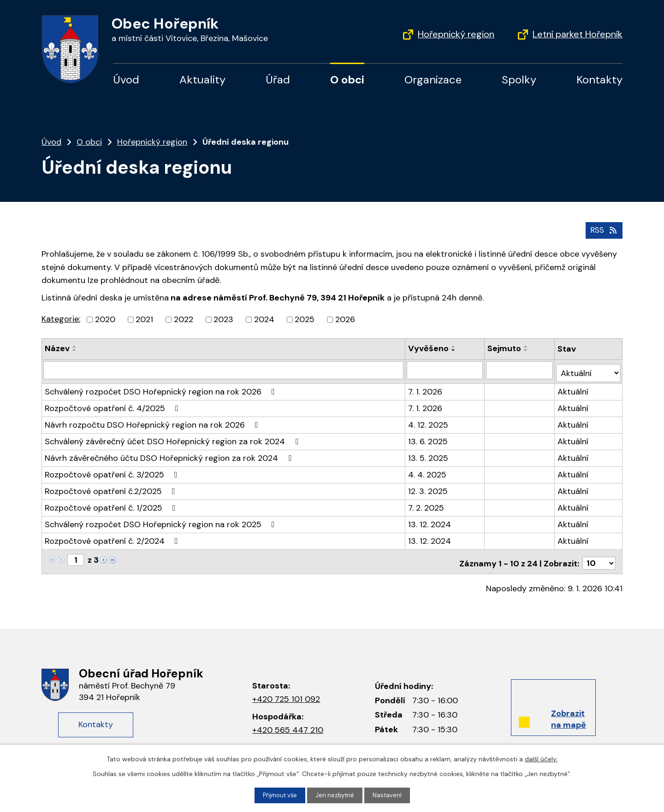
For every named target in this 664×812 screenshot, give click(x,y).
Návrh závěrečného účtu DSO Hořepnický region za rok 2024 (170, 453)
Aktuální (574, 387)
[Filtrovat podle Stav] (589, 368)
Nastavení (390, 795)
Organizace (433, 79)
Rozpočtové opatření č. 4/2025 (113, 404)
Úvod (126, 79)
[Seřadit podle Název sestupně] (75, 349)
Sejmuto (505, 347)
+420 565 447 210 (288, 723)
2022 (184, 318)
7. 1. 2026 (426, 387)
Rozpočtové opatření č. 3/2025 (113, 470)
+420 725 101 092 (286, 692)
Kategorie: (61, 318)
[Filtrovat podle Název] (224, 369)
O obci (347, 79)
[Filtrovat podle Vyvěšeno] (445, 369)
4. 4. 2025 (428, 470)
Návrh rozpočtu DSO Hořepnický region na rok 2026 (153, 420)
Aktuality (202, 79)
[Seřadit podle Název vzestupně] (75, 346)
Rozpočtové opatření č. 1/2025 (112, 503)
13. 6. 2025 (428, 437)
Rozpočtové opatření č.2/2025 (112, 487)
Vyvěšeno (429, 347)
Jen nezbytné (336, 795)
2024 (264, 318)
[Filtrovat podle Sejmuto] (520, 369)
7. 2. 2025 (427, 503)
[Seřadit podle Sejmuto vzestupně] (527, 346)
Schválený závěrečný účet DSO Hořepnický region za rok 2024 (173, 437)
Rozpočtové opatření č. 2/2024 (113, 536)
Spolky (519, 79)
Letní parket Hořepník (578, 34)
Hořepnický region (456, 34)
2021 (144, 318)
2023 (223, 318)
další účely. (541, 758)
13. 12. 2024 (430, 520)
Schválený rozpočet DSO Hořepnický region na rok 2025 (162, 520)
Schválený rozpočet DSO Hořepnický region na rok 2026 (162, 387)
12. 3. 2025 (428, 487)
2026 (345, 318)
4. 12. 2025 (429, 420)
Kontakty (599, 79)
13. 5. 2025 (429, 453)
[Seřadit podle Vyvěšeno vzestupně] (454, 346)
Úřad (278, 79)
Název (57, 347)
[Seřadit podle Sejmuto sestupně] (527, 349)
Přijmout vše (279, 795)
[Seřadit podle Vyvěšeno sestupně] (454, 349)
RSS (603, 229)
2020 (105, 318)
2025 (305, 318)
